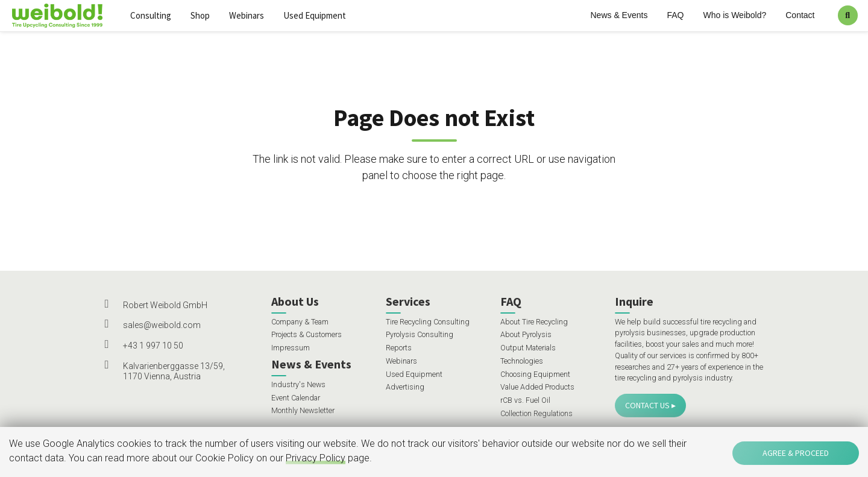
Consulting (151, 15)
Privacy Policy (316, 458)
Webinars (247, 15)
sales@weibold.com (162, 325)
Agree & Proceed (796, 453)
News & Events (619, 15)
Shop (200, 15)
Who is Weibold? (734, 15)
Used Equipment (315, 15)
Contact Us (647, 405)
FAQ (675, 15)
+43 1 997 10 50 (153, 346)
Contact (800, 15)
